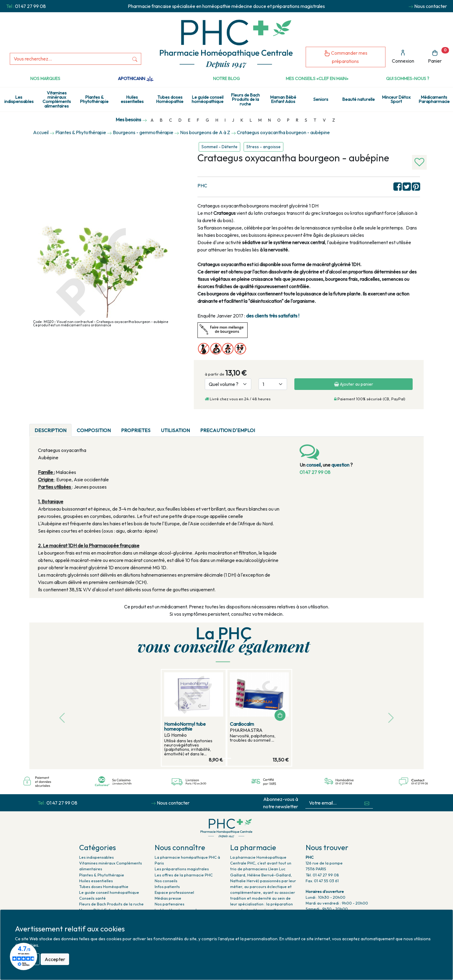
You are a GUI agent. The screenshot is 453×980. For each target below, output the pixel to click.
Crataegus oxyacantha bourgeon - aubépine (283, 132)
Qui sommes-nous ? (408, 79)
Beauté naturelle (359, 99)
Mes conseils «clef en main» (317, 79)
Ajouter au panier (354, 384)
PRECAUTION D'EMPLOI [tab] (228, 430)
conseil (313, 465)
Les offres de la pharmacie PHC (184, 875)
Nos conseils (166, 881)
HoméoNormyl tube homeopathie (185, 726)
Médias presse (168, 898)
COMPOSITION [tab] (94, 430)
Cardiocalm (242, 724)
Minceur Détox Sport (396, 99)
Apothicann (136, 79)
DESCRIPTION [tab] (50, 430)
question (340, 465)
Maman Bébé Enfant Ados (283, 99)
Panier (438, 55)
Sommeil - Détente (219, 147)
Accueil (41, 132)
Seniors (321, 99)
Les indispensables (19, 99)
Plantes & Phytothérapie (94, 99)
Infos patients (167, 886)
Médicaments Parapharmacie (434, 99)
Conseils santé (92, 898)
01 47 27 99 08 (30, 6)
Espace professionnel (174, 892)
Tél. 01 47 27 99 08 (322, 875)
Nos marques (45, 79)
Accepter (55, 959)
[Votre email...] (333, 803)
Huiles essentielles (132, 99)
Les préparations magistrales (182, 869)
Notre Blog (226, 79)
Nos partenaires (169, 904)
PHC (202, 185)
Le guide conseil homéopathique (208, 99)
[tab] (265, 427)
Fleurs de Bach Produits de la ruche (245, 99)
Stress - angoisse (263, 147)
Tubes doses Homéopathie (170, 99)
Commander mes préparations (346, 57)
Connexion (403, 57)
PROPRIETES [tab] (136, 430)
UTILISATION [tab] (175, 430)
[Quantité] (273, 384)
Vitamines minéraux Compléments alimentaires (57, 99)
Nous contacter (431, 6)
